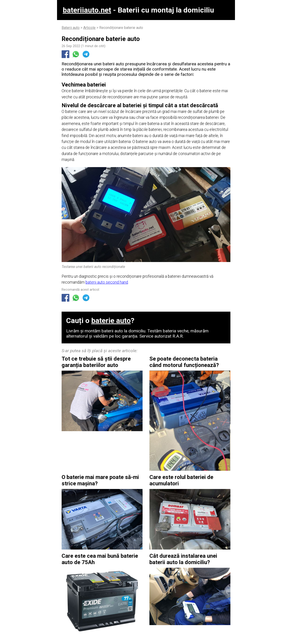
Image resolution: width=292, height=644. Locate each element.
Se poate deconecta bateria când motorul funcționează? (184, 362)
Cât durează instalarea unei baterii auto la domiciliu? (183, 559)
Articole (89, 28)
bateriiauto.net (87, 10)
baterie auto (111, 321)
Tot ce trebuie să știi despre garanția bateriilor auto (96, 362)
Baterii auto (71, 28)
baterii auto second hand (107, 282)
